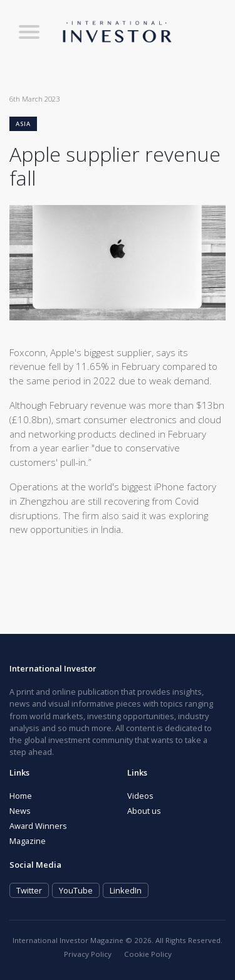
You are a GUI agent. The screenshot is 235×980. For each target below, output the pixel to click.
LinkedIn (126, 890)
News (20, 811)
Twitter (29, 890)
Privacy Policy (88, 954)
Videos (140, 796)
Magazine (28, 841)
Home (21, 796)
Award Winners (38, 826)
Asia (23, 124)
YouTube (76, 890)
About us (144, 811)
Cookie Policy (148, 954)
